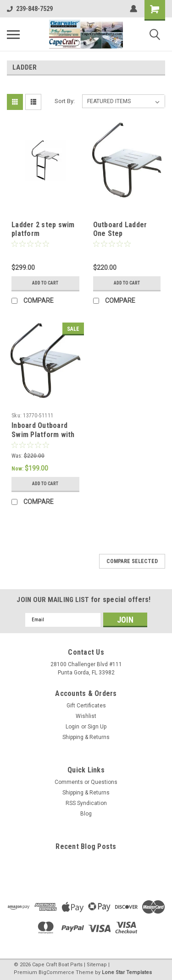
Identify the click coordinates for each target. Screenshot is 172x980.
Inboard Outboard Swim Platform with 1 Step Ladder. (43, 435)
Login (72, 727)
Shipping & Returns (86, 737)
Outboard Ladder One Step (120, 229)
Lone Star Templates (127, 972)
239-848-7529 (30, 9)
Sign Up (97, 727)
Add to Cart (45, 283)
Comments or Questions (86, 782)
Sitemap (97, 965)
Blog (86, 814)
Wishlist (86, 716)
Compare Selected (132, 561)
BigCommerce (56, 972)
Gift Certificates (86, 706)
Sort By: (65, 101)
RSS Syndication (86, 803)
